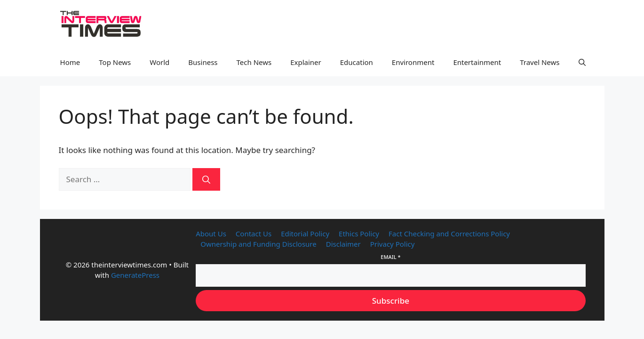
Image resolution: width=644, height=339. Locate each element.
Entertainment (477, 62)
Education (357, 62)
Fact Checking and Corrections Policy (449, 234)
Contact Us (254, 234)
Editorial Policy (305, 234)
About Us (211, 234)
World (159, 62)
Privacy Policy (393, 244)
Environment (413, 62)
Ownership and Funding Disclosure (258, 244)
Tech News (254, 62)
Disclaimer (343, 244)
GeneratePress (135, 275)
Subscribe (391, 301)
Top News (115, 62)
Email (390, 257)
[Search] (206, 179)
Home (70, 62)
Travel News (540, 62)
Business (203, 62)
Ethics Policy (359, 234)
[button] (582, 62)
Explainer (306, 62)
